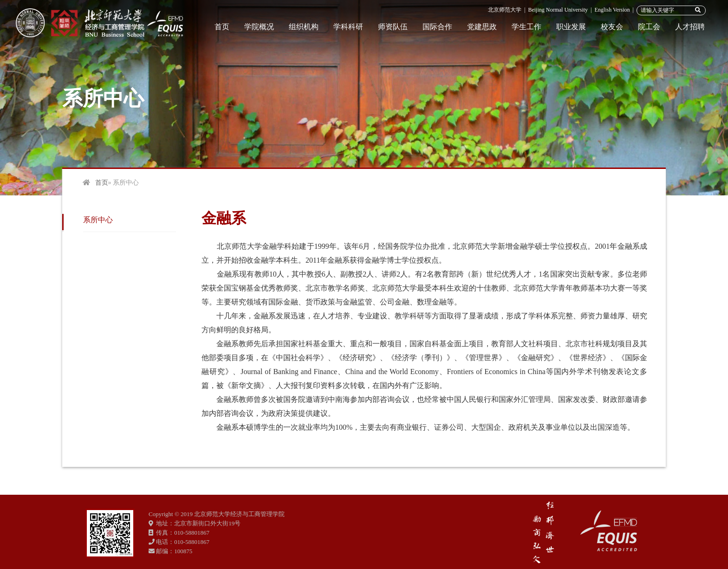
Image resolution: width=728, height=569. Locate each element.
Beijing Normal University (558, 10)
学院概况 (259, 27)
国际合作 (437, 27)
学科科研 (348, 27)
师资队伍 (393, 27)
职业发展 (571, 27)
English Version (612, 10)
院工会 (649, 27)
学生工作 (526, 27)
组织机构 (304, 27)
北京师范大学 (505, 10)
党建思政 (482, 27)
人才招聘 (690, 27)
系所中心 (98, 220)
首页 (222, 27)
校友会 (612, 27)
